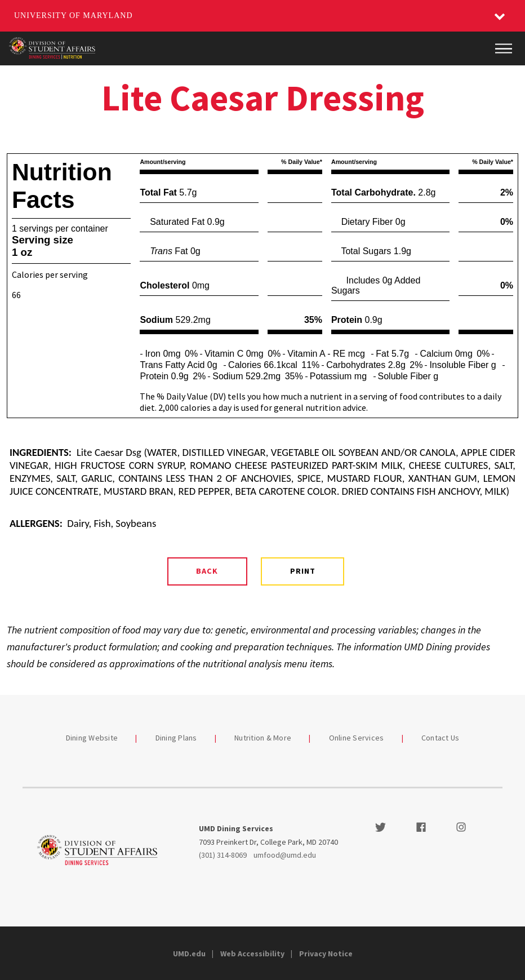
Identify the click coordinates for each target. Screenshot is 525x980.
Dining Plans (176, 738)
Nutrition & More (263, 738)
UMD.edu (189, 954)
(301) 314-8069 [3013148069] (223, 855)
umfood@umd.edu (285, 855)
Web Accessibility (252, 954)
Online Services (357, 738)
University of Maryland (74, 15)
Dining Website (92, 738)
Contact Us (441, 738)
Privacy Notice (326, 954)
